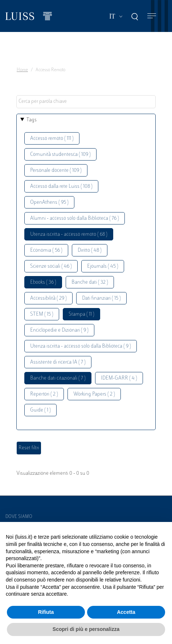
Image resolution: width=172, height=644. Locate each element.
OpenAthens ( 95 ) (49, 202)
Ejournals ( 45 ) (103, 266)
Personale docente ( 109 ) (56, 171)
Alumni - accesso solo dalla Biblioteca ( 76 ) (75, 218)
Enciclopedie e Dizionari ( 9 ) (59, 330)
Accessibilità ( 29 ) (48, 298)
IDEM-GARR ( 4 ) (119, 378)
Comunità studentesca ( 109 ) (60, 155)
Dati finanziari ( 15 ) (101, 298)
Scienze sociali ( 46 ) (51, 266)
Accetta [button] (126, 612)
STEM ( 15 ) (42, 314)
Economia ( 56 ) (46, 250)
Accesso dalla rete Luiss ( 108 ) (61, 187)
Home (22, 70)
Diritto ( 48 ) (90, 250)
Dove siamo (19, 517)
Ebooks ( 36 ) (43, 282)
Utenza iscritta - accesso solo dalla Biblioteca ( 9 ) (81, 346)
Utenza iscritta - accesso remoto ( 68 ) (69, 234)
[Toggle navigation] (152, 16)
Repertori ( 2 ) (44, 394)
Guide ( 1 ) (40, 410)
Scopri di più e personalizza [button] (86, 629)
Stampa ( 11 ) (81, 314)
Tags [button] (32, 120)
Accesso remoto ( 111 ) (52, 139)
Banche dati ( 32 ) (90, 282)
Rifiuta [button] (46, 612)
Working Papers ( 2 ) (94, 394)
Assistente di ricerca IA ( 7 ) (58, 362)
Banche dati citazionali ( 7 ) (58, 378)
